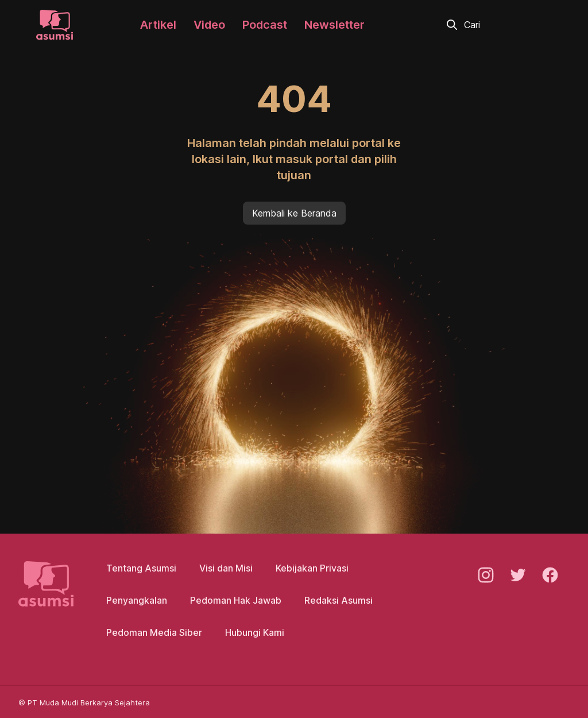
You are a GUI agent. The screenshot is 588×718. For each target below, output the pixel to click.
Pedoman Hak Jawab (236, 600)
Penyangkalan (137, 600)
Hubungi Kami (255, 632)
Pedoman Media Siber (154, 632)
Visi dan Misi (226, 568)
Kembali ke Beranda (294, 213)
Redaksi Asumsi (339, 600)
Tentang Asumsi (141, 568)
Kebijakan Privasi (312, 568)
